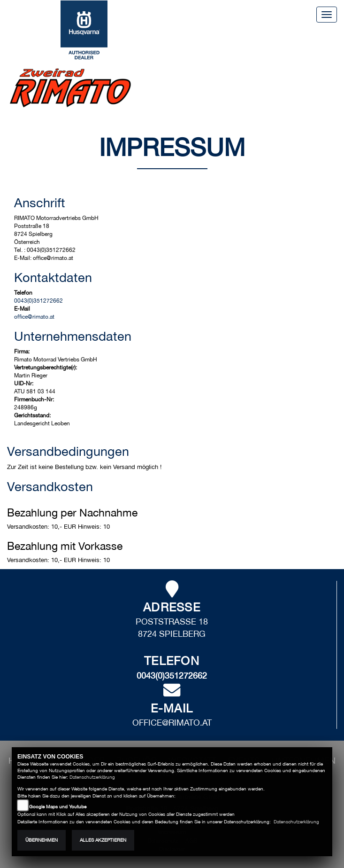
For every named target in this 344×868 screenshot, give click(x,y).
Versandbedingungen (68, 451)
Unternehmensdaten (73, 336)
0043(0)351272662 (38, 301)
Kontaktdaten (53, 277)
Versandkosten (50, 486)
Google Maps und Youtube (58, 807)
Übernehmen (42, 840)
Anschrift (40, 203)
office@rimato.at (34, 317)
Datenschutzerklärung (92, 777)
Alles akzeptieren (103, 840)
